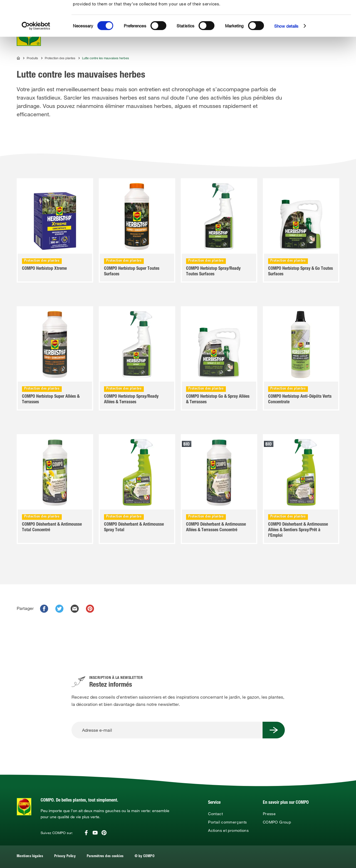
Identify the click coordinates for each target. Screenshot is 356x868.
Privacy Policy (65, 856)
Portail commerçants (227, 822)
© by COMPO (144, 856)
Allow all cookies (315, 11)
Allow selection (315, 21)
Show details (286, 61)
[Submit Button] (274, 730)
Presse (269, 814)
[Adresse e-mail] (167, 730)
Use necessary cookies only (316, 31)
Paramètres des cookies (105, 856)
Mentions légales (30, 856)
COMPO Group (277, 822)
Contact (215, 814)
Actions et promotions (228, 830)
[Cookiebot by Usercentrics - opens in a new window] (36, 61)
